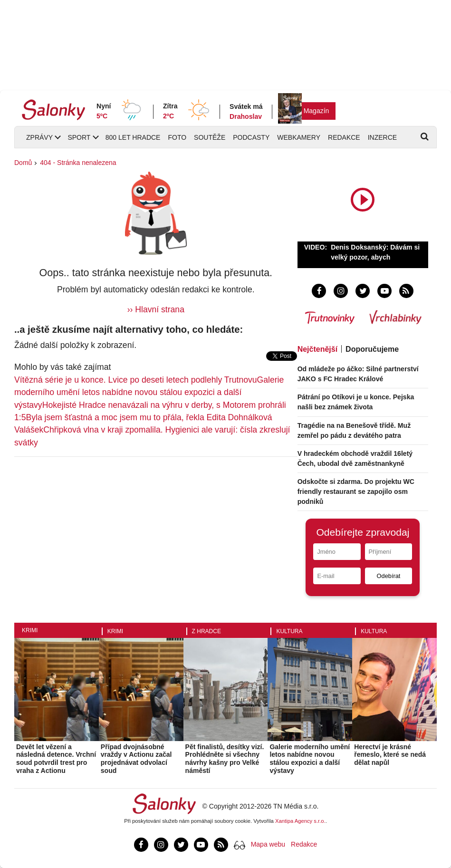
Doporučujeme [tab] (372, 349)
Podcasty (251, 137)
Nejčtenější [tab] (317, 349)
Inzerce (382, 137)
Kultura (289, 631)
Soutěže (210, 137)
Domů (23, 163)
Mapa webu (268, 844)
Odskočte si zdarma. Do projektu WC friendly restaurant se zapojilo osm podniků (356, 492)
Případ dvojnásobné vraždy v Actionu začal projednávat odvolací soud (136, 759)
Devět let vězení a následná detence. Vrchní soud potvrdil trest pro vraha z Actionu (56, 759)
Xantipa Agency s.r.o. (300, 821)
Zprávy (39, 137)
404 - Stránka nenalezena (78, 163)
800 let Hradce (133, 137)
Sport (79, 137)
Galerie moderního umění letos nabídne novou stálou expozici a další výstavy (149, 392)
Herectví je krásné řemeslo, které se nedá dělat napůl (390, 755)
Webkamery (299, 137)
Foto (177, 137)
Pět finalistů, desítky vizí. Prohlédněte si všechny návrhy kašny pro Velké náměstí (225, 759)
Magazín (317, 111)
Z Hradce (206, 631)
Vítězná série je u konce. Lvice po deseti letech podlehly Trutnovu (136, 380)
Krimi (30, 630)
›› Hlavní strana (156, 309)
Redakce (344, 137)
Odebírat (389, 576)
